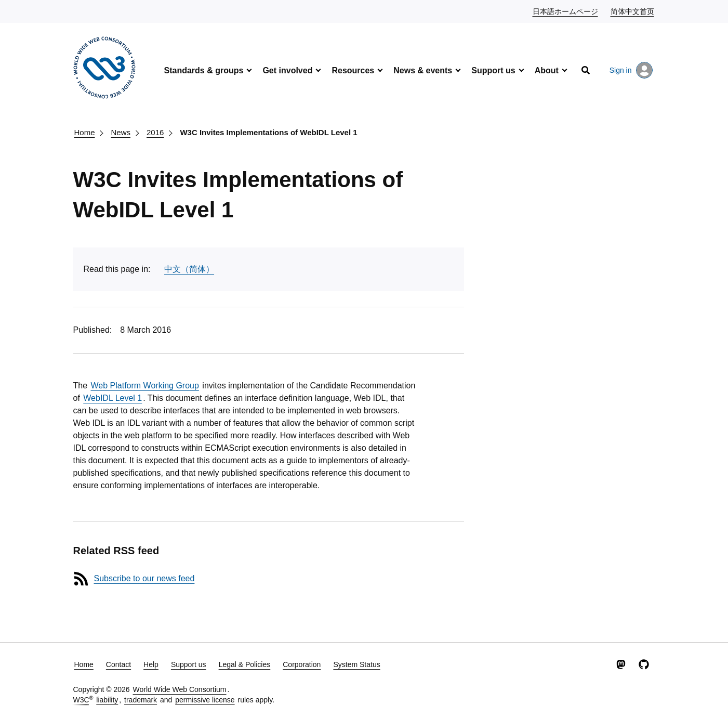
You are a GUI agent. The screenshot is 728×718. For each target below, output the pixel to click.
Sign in (631, 70)
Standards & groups (204, 70)
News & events (423, 70)
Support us (493, 70)
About (547, 70)
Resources (353, 70)
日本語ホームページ (566, 11)
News (121, 132)
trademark (141, 700)
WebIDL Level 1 (112, 398)
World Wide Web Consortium (180, 689)
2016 (155, 132)
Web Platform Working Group (145, 386)
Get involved (287, 70)
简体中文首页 (633, 11)
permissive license (205, 700)
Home (85, 132)
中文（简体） (189, 269)
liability (107, 700)
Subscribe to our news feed (144, 578)
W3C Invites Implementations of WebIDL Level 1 (268, 132)
